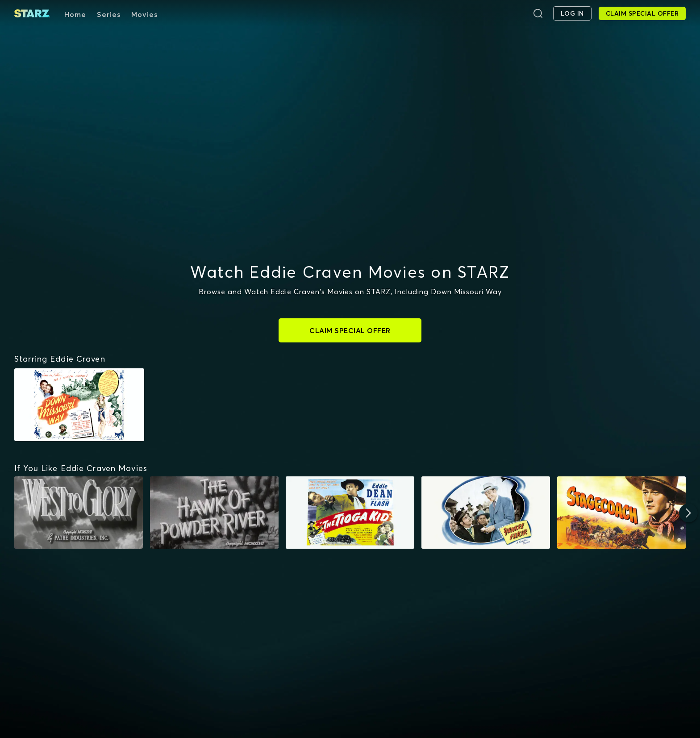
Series (109, 14)
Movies (144, 14)
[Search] (538, 13)
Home (75, 14)
